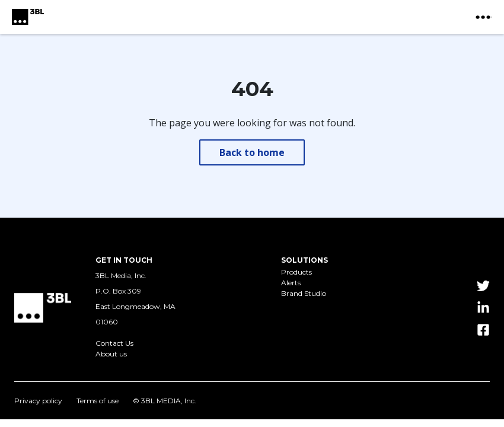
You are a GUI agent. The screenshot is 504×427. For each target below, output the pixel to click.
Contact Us (114, 343)
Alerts (291, 283)
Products (296, 272)
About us (111, 354)
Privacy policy (38, 401)
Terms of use (98, 401)
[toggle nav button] (484, 17)
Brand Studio (304, 294)
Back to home (252, 152)
